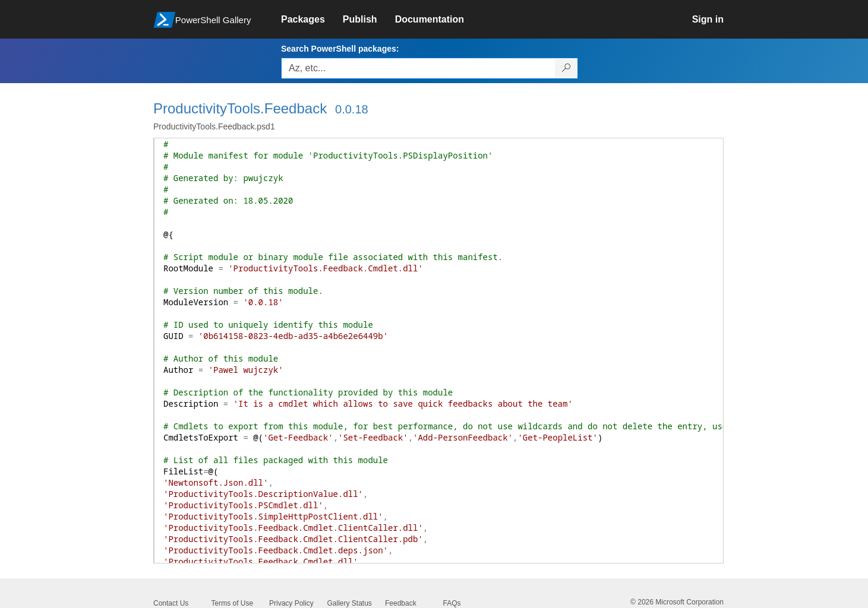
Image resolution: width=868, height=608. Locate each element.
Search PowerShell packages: (340, 49)
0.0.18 (352, 109)
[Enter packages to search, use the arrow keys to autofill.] (418, 68)
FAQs (452, 603)
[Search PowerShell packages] (566, 68)
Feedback (401, 603)
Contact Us (171, 603)
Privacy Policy (291, 603)
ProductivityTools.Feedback (240, 108)
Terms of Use (233, 603)
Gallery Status (350, 603)
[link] (312, 20)
